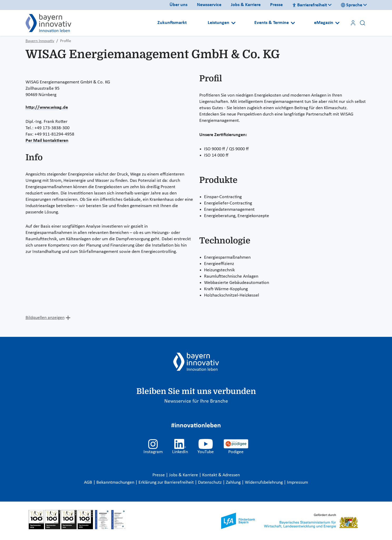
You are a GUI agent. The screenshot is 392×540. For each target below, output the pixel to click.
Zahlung (234, 482)
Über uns (178, 5)
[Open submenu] (233, 23)
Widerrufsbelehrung (264, 482)
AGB (89, 482)
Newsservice (209, 5)
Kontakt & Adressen (221, 475)
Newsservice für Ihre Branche (196, 401)
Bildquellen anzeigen (45, 318)
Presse (276, 5)
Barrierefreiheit (310, 5)
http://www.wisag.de (47, 107)
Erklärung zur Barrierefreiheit (167, 482)
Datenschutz (210, 482)
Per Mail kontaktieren (47, 141)
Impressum (297, 482)
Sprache (352, 5)
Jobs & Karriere (246, 5)
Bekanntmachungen (116, 482)
